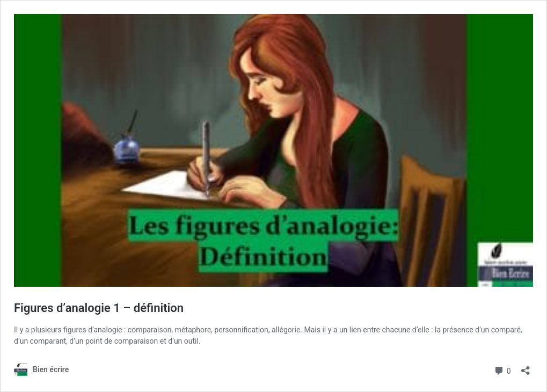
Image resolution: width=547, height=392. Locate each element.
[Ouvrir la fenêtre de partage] (526, 367)
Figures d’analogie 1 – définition (99, 308)
